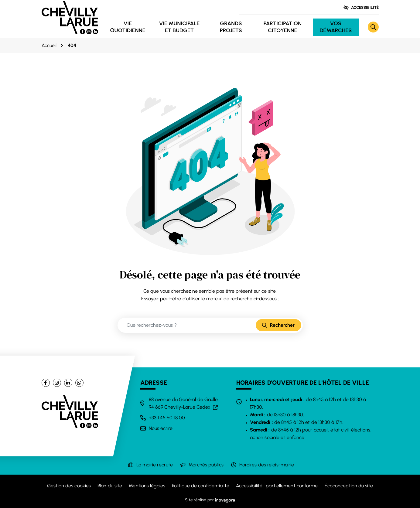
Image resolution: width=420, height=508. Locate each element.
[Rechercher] (373, 27)
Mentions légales (147, 486)
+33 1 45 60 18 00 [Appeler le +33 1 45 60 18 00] (167, 418)
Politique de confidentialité (201, 486)
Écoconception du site (349, 486)
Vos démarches (336, 27)
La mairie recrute (155, 465)
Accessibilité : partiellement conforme (277, 486)
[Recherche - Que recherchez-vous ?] (187, 325)
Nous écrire (161, 428)
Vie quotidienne (128, 27)
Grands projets (231, 27)
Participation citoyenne (283, 27)
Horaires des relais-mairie (267, 465)
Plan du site (110, 486)
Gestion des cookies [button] (69, 486)
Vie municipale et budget (179, 27)
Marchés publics (206, 465)
